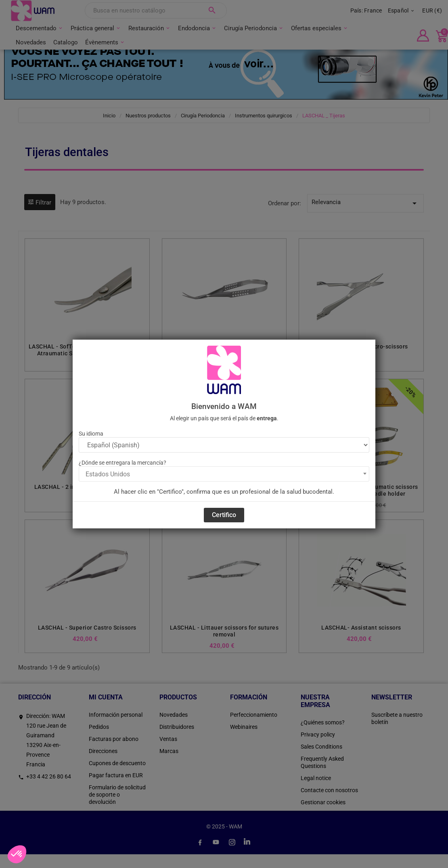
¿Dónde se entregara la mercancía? (122, 463)
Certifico (224, 515)
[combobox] (224, 474)
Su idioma (91, 434)
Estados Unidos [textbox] (108, 474)
